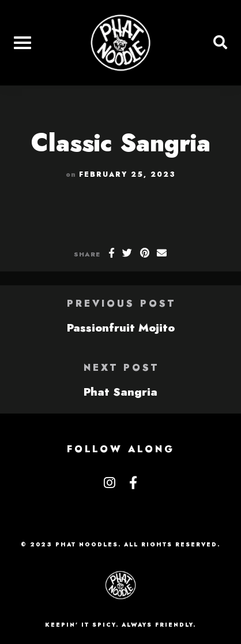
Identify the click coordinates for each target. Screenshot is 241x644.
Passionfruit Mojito (121, 327)
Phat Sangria (120, 392)
